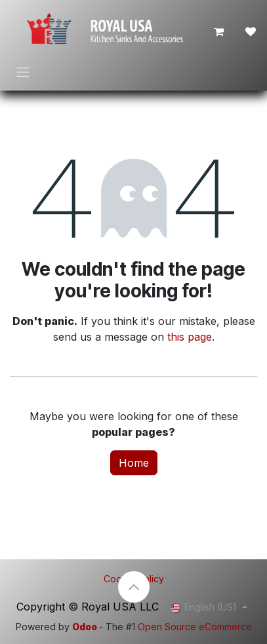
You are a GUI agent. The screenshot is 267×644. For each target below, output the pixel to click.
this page (190, 337)
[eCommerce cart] (219, 32)
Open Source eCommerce (195, 627)
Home (134, 463)
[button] (134, 587)
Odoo (86, 627)
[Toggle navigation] (23, 72)
